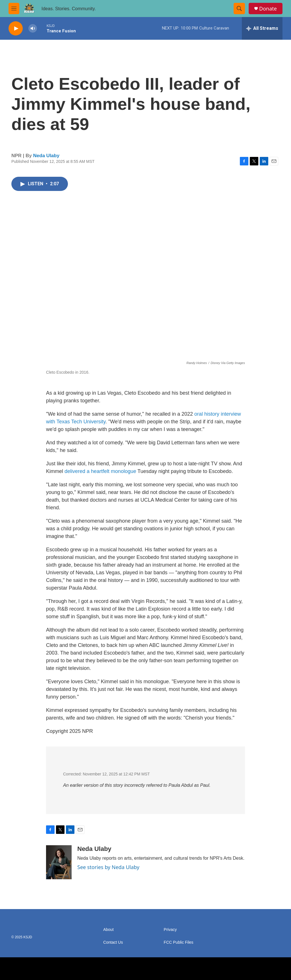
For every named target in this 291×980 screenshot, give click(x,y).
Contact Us (113, 942)
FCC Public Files (178, 942)
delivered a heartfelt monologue (100, 471)
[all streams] (262, 28)
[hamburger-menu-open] (14, 9)
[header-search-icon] (239, 9)
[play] (16, 29)
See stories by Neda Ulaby (108, 867)
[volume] (33, 29)
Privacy (170, 930)
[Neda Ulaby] (59, 862)
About (108, 930)
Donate (268, 9)
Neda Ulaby (46, 156)
